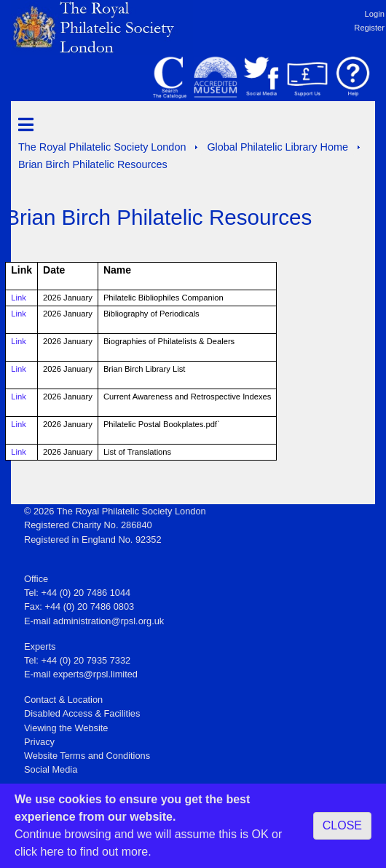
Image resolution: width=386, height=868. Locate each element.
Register (369, 28)
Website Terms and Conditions (87, 756)
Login (375, 14)
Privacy (39, 742)
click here (39, 852)
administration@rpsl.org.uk (109, 621)
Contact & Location (63, 700)
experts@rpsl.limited (95, 674)
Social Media (51, 769)
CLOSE (342, 825)
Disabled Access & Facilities (82, 713)
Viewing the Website (66, 728)
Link (19, 298)
